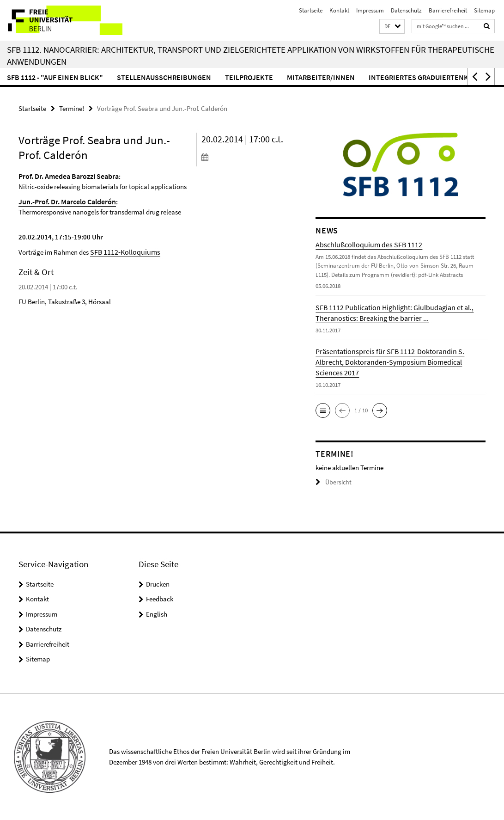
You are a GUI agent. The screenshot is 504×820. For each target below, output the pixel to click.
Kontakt (339, 10)
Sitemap (484, 10)
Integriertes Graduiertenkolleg (429, 77)
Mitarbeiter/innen (321, 77)
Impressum (370, 10)
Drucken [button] (158, 584)
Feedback (160, 598)
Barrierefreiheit (448, 10)
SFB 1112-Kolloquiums (122, 250)
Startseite (311, 10)
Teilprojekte (249, 77)
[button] (392, 27)
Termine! (72, 108)
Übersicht (332, 482)
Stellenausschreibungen (164, 77)
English (157, 614)
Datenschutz (406, 10)
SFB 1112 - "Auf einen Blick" (55, 77)
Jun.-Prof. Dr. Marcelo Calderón (65, 200)
